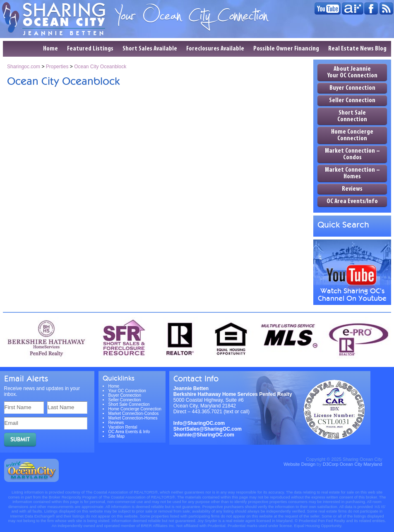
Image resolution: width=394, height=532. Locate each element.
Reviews (352, 189)
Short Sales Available (150, 49)
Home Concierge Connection (352, 135)
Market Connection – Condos (352, 154)
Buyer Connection (352, 88)
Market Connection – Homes (352, 173)
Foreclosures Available (215, 49)
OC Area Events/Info (352, 201)
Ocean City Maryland (361, 464)
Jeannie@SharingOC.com (204, 435)
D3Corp (331, 464)
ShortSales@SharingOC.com (208, 429)
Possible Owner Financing (286, 49)
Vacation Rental (123, 427)
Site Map (117, 436)
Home (50, 49)
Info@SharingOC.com (199, 423)
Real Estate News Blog (357, 49)
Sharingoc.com (24, 67)
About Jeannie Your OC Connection (352, 72)
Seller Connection (352, 101)
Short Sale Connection (352, 116)
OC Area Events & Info (129, 432)
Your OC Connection (127, 391)
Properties (57, 67)
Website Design (299, 464)
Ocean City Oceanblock (100, 67)
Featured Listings (90, 49)
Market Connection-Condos (134, 413)
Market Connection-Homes (133, 418)
